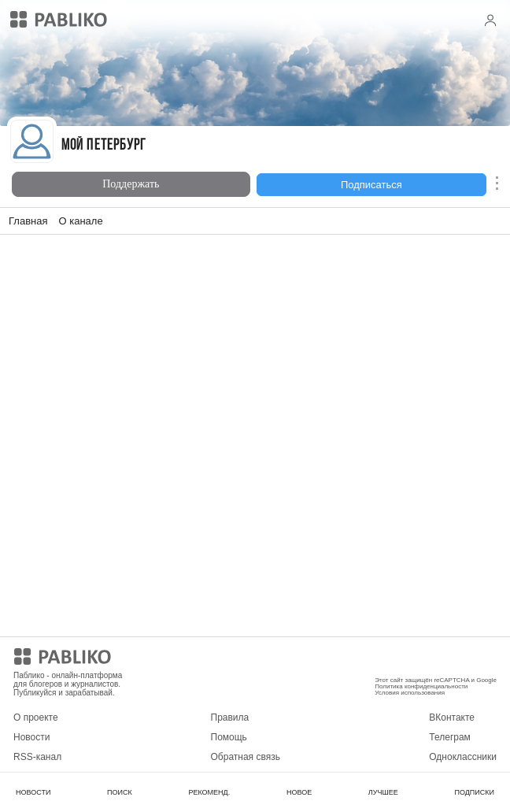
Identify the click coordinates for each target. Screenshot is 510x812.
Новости (31, 737)
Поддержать (131, 184)
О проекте (36, 717)
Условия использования (410, 693)
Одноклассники (463, 757)
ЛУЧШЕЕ (383, 792)
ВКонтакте (452, 717)
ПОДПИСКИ (474, 792)
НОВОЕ (299, 792)
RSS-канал (37, 757)
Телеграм (450, 737)
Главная (28, 221)
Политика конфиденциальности (421, 686)
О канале (80, 221)
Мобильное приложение (427, 659)
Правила (230, 717)
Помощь (229, 737)
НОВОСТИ (33, 792)
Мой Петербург (104, 146)
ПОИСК (120, 792)
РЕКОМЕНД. (209, 792)
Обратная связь (246, 757)
